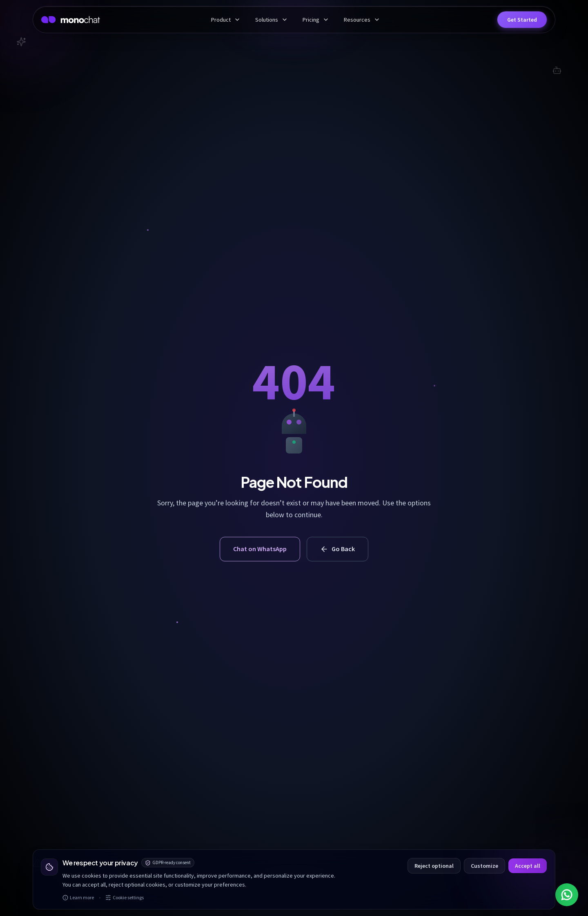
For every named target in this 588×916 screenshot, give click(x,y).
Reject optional (434, 866)
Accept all (528, 866)
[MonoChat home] (71, 20)
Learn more (78, 897)
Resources (362, 20)
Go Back (337, 549)
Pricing (316, 20)
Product (226, 20)
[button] (522, 20)
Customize (484, 866)
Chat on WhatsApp (260, 549)
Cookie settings (125, 897)
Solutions (272, 20)
